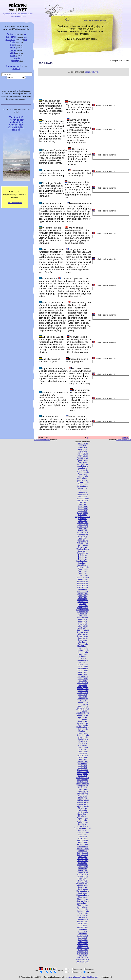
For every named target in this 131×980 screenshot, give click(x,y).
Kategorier (11, 37)
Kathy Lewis (83, 729)
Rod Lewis (83, 869)
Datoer (13, 50)
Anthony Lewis (83, 472)
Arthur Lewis (83, 476)
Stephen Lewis (83, 911)
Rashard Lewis (83, 848)
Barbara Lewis (83, 482)
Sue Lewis (83, 917)
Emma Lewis (83, 612)
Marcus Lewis (83, 782)
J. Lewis (83, 656)
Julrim (30, 14)
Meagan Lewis (83, 802)
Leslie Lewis (83, 757)
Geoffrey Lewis (83, 630)
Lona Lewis (83, 765)
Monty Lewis (83, 812)
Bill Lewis (83, 490)
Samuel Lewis (83, 885)
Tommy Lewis (83, 935)
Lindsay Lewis (83, 761)
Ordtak (14, 14)
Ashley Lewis (83, 478)
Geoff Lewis (83, 628)
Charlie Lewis (83, 533)
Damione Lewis (83, 561)
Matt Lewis (83, 798)
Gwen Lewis (83, 644)
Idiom (13, 56)
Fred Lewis (83, 622)
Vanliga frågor (16, 122)
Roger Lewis (83, 873)
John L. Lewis (83, 707)
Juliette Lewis (83, 723)
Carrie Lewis (83, 525)
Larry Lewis (83, 749)
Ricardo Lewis (83, 859)
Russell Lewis (83, 877)
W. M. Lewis (83, 950)
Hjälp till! (16, 130)
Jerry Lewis (83, 695)
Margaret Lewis (83, 784)
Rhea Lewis (83, 857)
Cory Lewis (83, 547)
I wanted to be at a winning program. (77, 360)
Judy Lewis (83, 721)
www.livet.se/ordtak (15, 203)
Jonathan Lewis (83, 713)
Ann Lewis (83, 468)
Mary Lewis (83, 796)
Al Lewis (83, 446)
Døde (13, 48)
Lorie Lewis (83, 768)
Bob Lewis (83, 492)
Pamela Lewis (83, 818)
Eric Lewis (83, 614)
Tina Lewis (83, 929)
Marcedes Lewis (83, 778)
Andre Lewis (83, 456)
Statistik (16, 69)
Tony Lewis (83, 938)
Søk (25, 34)
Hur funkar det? (16, 120)
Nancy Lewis (83, 814)
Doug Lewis (83, 595)
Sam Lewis (83, 881)
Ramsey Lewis (83, 844)
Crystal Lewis (83, 553)
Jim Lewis (83, 697)
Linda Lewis (83, 759)
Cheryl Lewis (83, 535)
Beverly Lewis (83, 488)
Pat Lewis (83, 820)
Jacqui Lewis (83, 660)
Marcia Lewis (83, 780)
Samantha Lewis (83, 883)
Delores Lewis (83, 579)
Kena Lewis (83, 733)
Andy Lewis (83, 462)
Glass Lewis (83, 634)
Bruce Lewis (83, 506)
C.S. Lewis (83, 515)
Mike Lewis (83, 808)
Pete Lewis (83, 830)
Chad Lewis (83, 529)
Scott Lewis (83, 893)
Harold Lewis (83, 646)
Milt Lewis (83, 810)
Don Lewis (83, 589)
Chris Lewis (83, 539)
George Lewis (83, 632)
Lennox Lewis (83, 755)
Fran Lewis (83, 620)
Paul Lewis (83, 824)
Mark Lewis (83, 788)
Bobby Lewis (83, 494)
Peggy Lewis (83, 826)
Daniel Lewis (83, 565)
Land (12, 53)
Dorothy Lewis (83, 593)
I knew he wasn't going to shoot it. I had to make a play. (80, 173)
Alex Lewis (83, 452)
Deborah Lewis (83, 577)
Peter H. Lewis (83, 832)
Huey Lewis (83, 654)
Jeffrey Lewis (83, 687)
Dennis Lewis (83, 583)
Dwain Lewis (83, 602)
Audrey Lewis (83, 480)
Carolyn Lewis (83, 523)
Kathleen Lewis (83, 727)
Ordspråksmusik (14, 66)
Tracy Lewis (83, 940)
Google (87, 72)
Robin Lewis (83, 867)
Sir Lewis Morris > (124, 440)
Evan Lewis (83, 616)
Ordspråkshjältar (16, 127)
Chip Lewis (83, 537)
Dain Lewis (83, 557)
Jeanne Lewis (83, 683)
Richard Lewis (83, 861)
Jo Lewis (83, 701)
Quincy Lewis (83, 840)
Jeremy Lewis (83, 693)
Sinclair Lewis (83, 905)
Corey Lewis (83, 545)
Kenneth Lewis (83, 735)
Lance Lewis (83, 747)
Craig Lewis (83, 551)
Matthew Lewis (83, 800)
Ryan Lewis (83, 879)
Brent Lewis (83, 502)
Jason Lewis (83, 678)
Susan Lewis (83, 919)
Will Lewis (83, 956)
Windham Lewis (83, 960)
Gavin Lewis (83, 626)
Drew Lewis (83, 598)
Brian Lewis (83, 504)
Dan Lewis (83, 563)
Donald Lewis (83, 591)
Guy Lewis (83, 642)
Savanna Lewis (83, 891)
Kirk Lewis (83, 743)
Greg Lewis (83, 640)
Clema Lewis (83, 541)
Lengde (16, 58)
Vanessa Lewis (83, 948)
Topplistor (14, 61)
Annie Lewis (83, 470)
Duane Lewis (83, 600)
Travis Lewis (83, 942)
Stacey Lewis (83, 907)
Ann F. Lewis (83, 466)
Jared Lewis (83, 674)
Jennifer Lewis (83, 689)
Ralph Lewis (83, 842)
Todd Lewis (83, 931)
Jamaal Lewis (83, 664)
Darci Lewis (83, 571)
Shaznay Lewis (83, 901)
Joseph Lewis (83, 715)
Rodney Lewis (83, 871)
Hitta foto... (95, 72)
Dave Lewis (83, 573)
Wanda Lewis (83, 952)
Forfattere (10, 40)
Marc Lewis (83, 776)
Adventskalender (16, 16)
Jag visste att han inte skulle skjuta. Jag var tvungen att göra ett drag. (52, 173)
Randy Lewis (83, 846)
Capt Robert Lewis (83, 517)
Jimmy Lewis (83, 699)
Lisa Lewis (83, 763)
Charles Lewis (83, 531)
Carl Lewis (83, 519)
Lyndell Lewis (83, 770)
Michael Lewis (83, 804)
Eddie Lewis (83, 606)
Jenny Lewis (83, 691)
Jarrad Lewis (83, 676)
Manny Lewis (83, 774)
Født (12, 45)
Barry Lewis (83, 484)
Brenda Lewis (83, 500)
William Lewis (83, 958)
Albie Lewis (83, 450)
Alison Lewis (83, 454)
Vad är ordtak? (16, 117)
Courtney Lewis (83, 549)
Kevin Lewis (83, 737)
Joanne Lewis (83, 703)
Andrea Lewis (83, 458)
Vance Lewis (83, 946)
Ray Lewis (83, 850)
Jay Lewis (83, 680)
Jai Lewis (83, 662)
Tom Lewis (83, 933)
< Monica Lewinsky (42, 440)
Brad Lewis (83, 496)
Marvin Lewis (83, 794)
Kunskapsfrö (22, 14)
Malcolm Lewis (83, 772)
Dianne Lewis (83, 587)
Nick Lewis (83, 816)
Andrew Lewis (83, 460)
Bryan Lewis (83, 508)
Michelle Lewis (83, 806)
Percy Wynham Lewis (83, 828)
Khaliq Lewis (83, 739)
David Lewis (83, 575)
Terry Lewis (83, 923)
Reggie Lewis (83, 853)
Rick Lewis (83, 863)
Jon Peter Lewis (83, 709)
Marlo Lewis (83, 790)
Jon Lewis (83, 711)
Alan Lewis (83, 448)
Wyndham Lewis (83, 962)
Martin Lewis (83, 792)
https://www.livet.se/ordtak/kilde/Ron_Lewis (82, 977)
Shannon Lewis (83, 895)
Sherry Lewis (83, 903)
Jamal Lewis (83, 666)
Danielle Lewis (83, 567)
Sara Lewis (83, 887)
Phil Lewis (83, 836)
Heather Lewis (83, 650)
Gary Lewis (83, 624)
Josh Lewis (83, 717)
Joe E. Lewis (83, 705)
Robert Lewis (83, 865)
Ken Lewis (83, 731)
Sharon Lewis (83, 899)
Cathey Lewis (83, 527)
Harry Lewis (83, 648)
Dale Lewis (83, 559)
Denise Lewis (83, 581)
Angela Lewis (83, 464)
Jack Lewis (83, 658)
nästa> (126, 437)
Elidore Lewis (83, 608)
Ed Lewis (83, 604)
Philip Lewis (83, 838)
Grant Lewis (83, 638)
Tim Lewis (83, 925)
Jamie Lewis (83, 670)
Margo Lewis (83, 786)
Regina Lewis (83, 855)
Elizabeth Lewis (83, 610)
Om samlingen (16, 125)
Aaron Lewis (83, 444)
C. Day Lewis (83, 513)
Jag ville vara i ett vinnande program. (49, 360)
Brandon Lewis (83, 498)
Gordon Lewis (83, 636)
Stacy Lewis (83, 909)
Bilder (13, 42)
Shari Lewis (83, 897)
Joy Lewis (83, 719)
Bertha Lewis (83, 486)
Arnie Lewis (83, 474)
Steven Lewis (83, 915)
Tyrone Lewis (83, 944)
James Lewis (83, 668)
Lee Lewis (83, 753)
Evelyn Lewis (83, 618)
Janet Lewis (83, 672)
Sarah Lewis (83, 889)
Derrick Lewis (83, 585)
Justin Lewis (83, 725)
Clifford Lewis (83, 543)
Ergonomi (6, 14)
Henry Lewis (83, 652)
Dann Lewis (83, 569)
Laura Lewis (83, 751)
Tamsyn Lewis (83, 921)
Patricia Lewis (83, 822)
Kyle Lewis (83, 745)
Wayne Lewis (83, 954)
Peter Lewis (83, 834)
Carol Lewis (83, 521)
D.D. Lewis (83, 555)
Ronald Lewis (83, 875)
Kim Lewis (83, 741)
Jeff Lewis (83, 685)
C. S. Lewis (83, 510)
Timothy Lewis (83, 927)
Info (24, 16)
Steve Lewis (83, 913)
